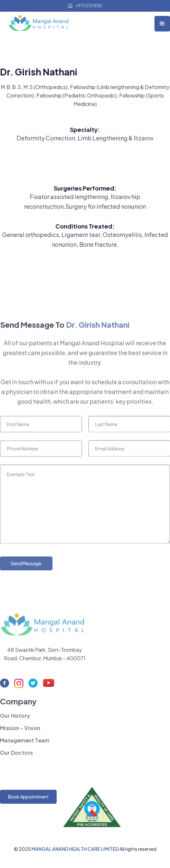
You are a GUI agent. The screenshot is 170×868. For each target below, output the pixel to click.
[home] (40, 22)
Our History (15, 718)
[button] (162, 24)
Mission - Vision (20, 731)
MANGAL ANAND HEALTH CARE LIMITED (75, 849)
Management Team (25, 743)
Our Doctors (16, 755)
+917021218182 (89, 6)
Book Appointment (28, 797)
